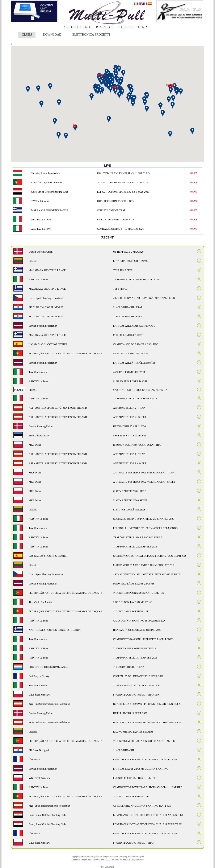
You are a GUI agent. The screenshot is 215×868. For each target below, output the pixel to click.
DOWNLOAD (52, 34)
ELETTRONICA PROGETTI (91, 34)
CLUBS (27, 34)
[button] (134, 99)
